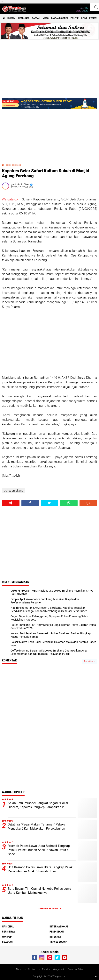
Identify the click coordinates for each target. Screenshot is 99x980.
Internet (55, 937)
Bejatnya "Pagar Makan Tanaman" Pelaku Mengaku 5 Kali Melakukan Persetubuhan (36, 826)
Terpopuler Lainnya (49, 908)
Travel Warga (58, 942)
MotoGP (7, 937)
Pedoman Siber (76, 969)
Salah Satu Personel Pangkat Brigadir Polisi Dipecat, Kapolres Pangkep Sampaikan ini (38, 805)
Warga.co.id (59, 969)
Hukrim (11, 18)
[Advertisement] (49, 342)
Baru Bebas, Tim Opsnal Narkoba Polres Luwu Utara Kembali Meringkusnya (39, 891)
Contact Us (34, 969)
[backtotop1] (96, 976)
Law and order (60, 18)
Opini (84, 18)
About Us (21, 969)
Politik (75, 18)
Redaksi (46, 969)
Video (46, 18)
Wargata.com (11, 199)
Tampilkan (89, 661)
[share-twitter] (49, 503)
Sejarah (7, 942)
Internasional (59, 926)
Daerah (36, 18)
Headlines (24, 18)
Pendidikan (57, 932)
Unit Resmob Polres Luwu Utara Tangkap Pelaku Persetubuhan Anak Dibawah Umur (41, 869)
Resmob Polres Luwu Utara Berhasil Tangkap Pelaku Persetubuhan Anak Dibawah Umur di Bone (39, 850)
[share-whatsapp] (69, 503)
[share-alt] (11, 503)
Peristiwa (8, 932)
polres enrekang (13, 165)
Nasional (8, 926)
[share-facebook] (30, 503)
